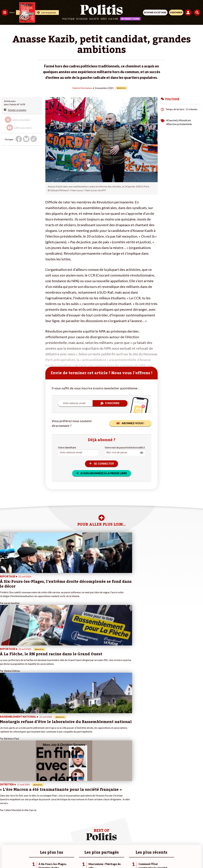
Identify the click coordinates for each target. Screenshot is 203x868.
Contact (36, 846)
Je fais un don (34, 797)
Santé (16, 804)
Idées (104, 19)
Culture (113, 19)
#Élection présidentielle (179, 124)
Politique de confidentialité (127, 846)
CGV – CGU (102, 846)
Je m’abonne (33, 804)
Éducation (18, 801)
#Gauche (56, 801)
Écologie (82, 19)
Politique (69, 19)
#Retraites (57, 804)
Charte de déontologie (79, 846)
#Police (56, 797)
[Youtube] (80, 857)
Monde (5, 814)
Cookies (165, 846)
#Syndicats (185, 120)
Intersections (130, 19)
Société (94, 19)
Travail (17, 794)
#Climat (56, 794)
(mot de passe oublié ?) (135, 447)
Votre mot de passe (115, 447)
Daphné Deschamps (82, 88)
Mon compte (33, 817)
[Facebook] (60, 857)
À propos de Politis (36, 814)
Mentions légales (54, 846)
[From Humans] (100, 857)
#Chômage (57, 807)
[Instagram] (90, 857)
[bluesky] (70, 857)
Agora (5, 794)
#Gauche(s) (173, 120)
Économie (18, 797)
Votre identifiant (67, 447)
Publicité (151, 846)
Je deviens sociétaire (37, 801)
